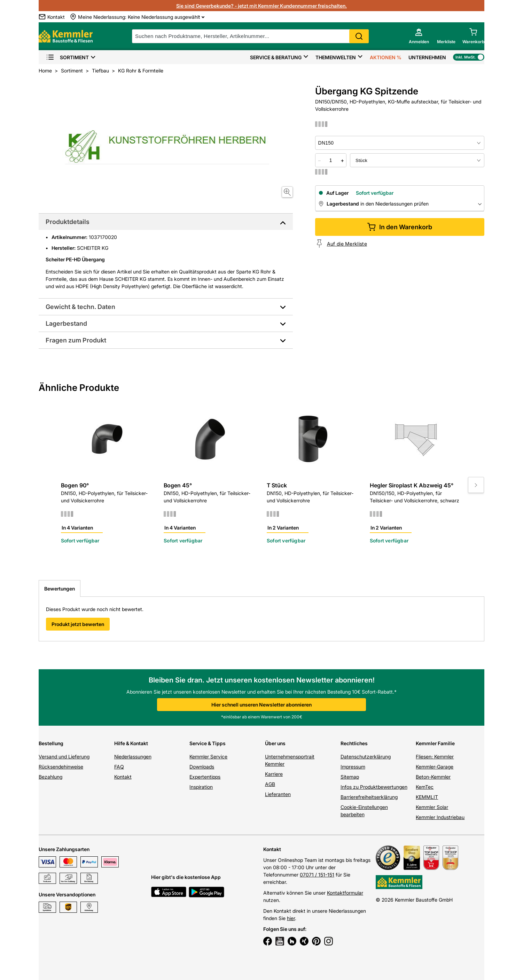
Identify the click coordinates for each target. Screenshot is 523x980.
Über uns (275, 743)
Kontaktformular (345, 893)
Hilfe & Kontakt (131, 743)
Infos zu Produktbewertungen (374, 787)
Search (359, 36)
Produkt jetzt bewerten (78, 624)
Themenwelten (336, 57)
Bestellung (51, 743)
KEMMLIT (427, 797)
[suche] (250, 36)
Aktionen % (386, 57)
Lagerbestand (66, 323)
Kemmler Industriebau (440, 817)
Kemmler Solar (432, 807)
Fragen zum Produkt (76, 340)
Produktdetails (68, 222)
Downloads (202, 767)
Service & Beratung (276, 57)
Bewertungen (60, 589)
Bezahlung (50, 777)
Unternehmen (427, 57)
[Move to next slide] (476, 485)
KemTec (425, 787)
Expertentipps (205, 777)
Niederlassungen (133, 757)
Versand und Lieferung (64, 757)
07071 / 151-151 (317, 875)
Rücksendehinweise (61, 767)
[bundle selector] (417, 160)
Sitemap (350, 777)
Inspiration (201, 787)
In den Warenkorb (400, 227)
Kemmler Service (208, 757)
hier (291, 918)
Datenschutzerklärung (366, 757)
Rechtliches (354, 743)
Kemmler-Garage (435, 767)
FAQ (119, 767)
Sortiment (67, 57)
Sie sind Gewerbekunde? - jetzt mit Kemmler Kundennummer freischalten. (261, 6)
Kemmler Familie (435, 743)
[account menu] (419, 36)
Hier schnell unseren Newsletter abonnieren (261, 705)
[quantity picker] (331, 160)
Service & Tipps (208, 743)
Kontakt (123, 777)
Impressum (353, 767)
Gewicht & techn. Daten (80, 307)
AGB (270, 784)
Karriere (274, 774)
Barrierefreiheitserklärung (369, 797)
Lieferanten (278, 794)
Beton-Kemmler (433, 777)
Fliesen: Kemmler (435, 757)
